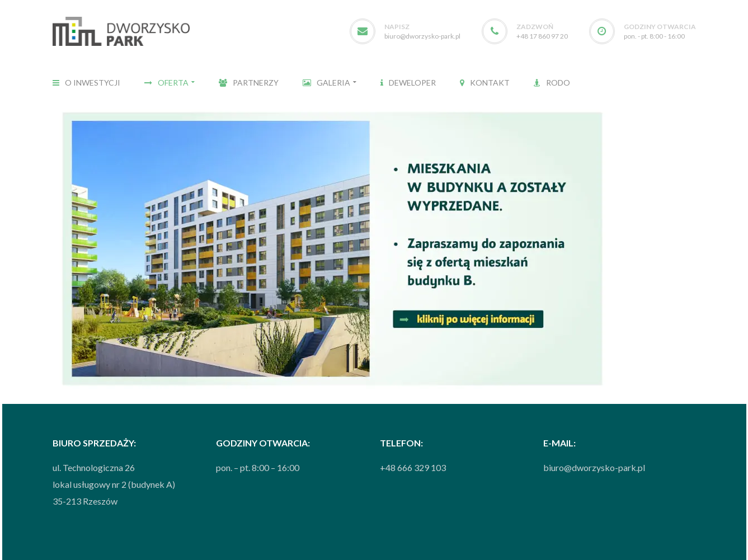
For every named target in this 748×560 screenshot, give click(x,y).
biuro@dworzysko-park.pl (422, 36)
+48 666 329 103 (413, 467)
